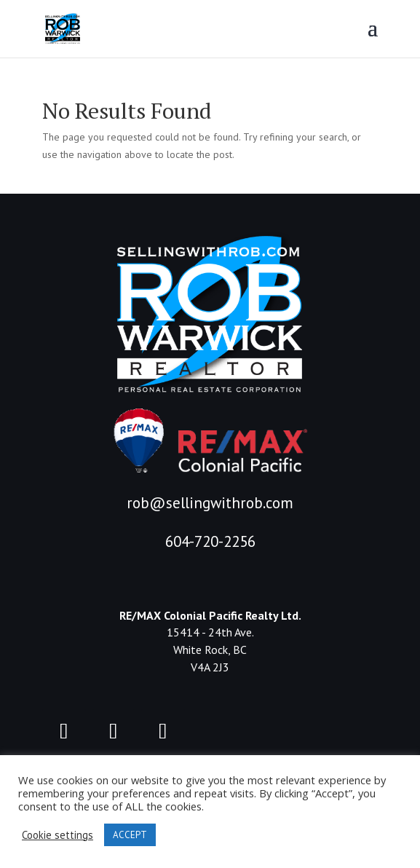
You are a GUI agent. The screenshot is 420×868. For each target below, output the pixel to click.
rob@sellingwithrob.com (210, 503)
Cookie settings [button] (58, 835)
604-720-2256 (210, 541)
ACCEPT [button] (130, 835)
